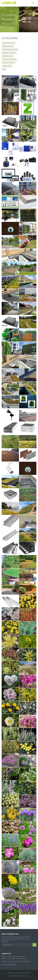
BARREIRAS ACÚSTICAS (9, 53)
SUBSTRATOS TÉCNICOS (9, 59)
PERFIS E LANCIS (7, 66)
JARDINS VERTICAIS (8, 46)
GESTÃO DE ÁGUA (8, 56)
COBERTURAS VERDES (9, 43)
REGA (4, 69)
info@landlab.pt (11, 965)
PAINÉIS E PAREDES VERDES (10, 49)
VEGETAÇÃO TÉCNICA (9, 63)
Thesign (27, 976)
